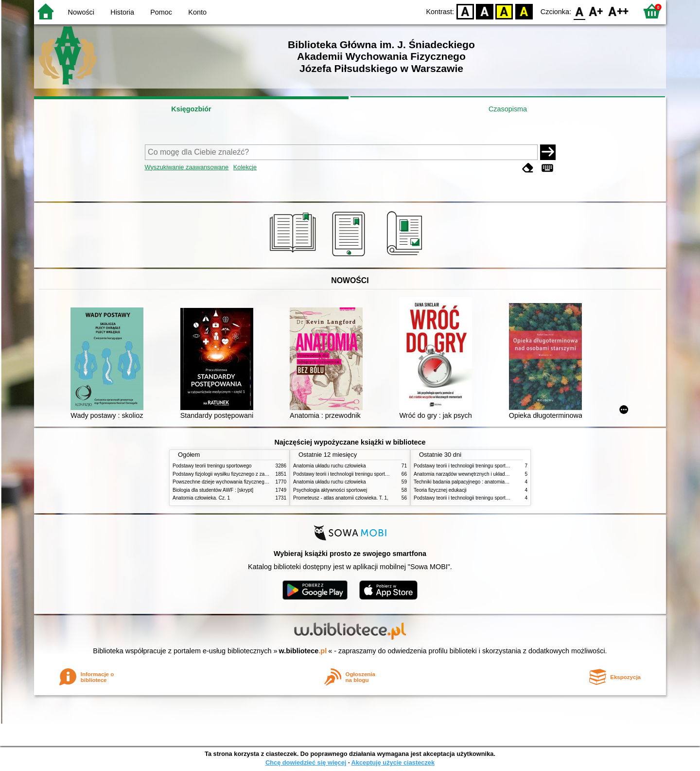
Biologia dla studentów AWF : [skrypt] (213, 490)
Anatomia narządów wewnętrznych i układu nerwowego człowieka (485, 474)
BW (485, 11)
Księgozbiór (191, 109)
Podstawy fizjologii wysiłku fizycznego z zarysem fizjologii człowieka (246, 474)
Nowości (81, 12)
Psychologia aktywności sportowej (330, 490)
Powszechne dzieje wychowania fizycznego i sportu (228, 482)
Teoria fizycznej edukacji (440, 490)
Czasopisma (508, 109)
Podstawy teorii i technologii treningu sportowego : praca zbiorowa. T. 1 (491, 498)
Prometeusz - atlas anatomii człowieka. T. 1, (341, 498)
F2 (619, 11)
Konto (197, 12)
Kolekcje (245, 167)
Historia (122, 12)
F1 (596, 11)
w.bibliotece (303, 651)
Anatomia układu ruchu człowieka (330, 466)
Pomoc (161, 12)
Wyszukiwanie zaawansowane (187, 167)
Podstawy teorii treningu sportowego (212, 466)
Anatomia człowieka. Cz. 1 (201, 498)
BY (524, 11)
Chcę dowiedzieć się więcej (306, 762)
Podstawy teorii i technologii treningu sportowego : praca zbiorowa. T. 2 (370, 474)
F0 (579, 11)
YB (504, 11)
